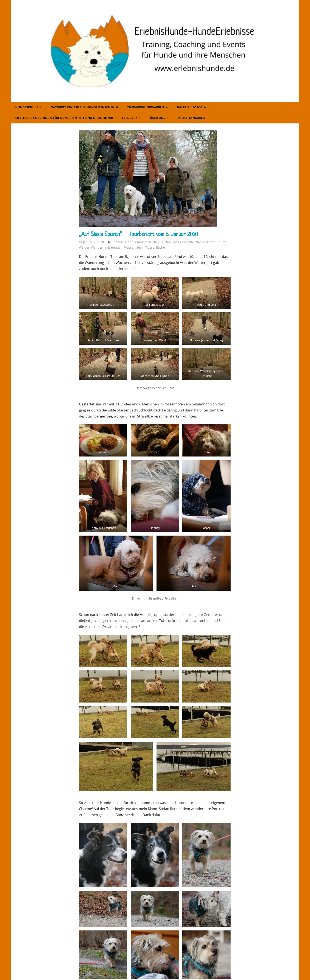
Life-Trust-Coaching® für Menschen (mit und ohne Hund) (64, 118)
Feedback (130, 118)
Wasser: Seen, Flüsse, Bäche (145, 247)
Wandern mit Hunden (107, 247)
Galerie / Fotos (190, 107)
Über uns (157, 118)
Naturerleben (205, 242)
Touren (222, 242)
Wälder (84, 247)
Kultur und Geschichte (178, 242)
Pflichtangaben (191, 118)
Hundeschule (27, 107)
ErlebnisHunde (122, 242)
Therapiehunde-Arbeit (146, 107)
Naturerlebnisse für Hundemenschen (83, 107)
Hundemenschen (147, 242)
